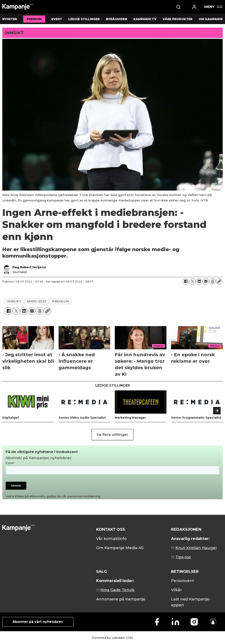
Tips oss (183, 557)
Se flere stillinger (112, 435)
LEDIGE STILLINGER (84, 19)
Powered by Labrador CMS (113, 638)
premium (61, 301)
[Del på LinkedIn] (199, 281)
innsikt (14, 301)
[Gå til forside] (18, 7)
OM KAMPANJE (211, 19)
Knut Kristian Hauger (196, 548)
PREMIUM (34, 19)
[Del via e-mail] (206, 281)
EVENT (57, 19)
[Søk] (178, 7)
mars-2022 (37, 301)
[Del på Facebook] (186, 281)
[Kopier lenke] (219, 281)
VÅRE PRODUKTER (178, 19)
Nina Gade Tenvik (117, 590)
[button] (217, 411)
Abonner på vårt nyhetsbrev (38, 622)
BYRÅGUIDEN (117, 19)
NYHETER (10, 19)
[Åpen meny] (213, 7)
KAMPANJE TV (145, 19)
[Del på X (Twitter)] (192, 281)
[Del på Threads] (212, 281)
